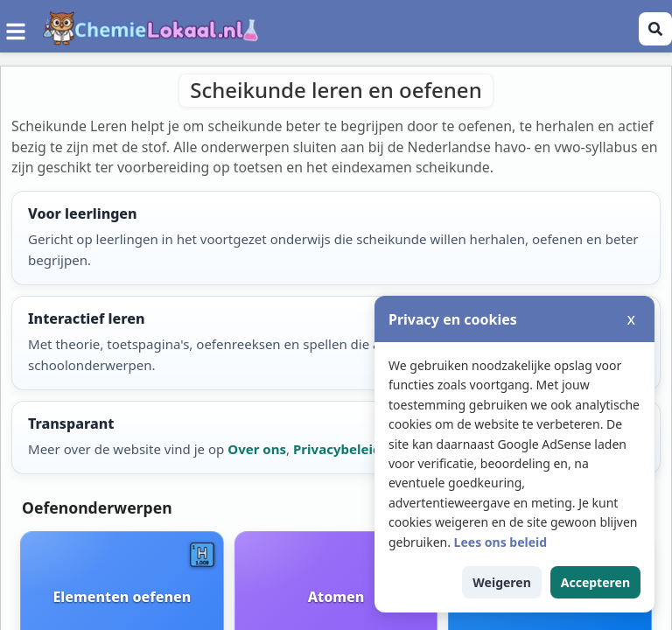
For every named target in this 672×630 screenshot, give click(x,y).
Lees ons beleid (501, 542)
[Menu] (16, 29)
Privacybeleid (337, 449)
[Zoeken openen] (655, 29)
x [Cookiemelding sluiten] (632, 318)
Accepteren (595, 582)
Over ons (257, 449)
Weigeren (501, 582)
